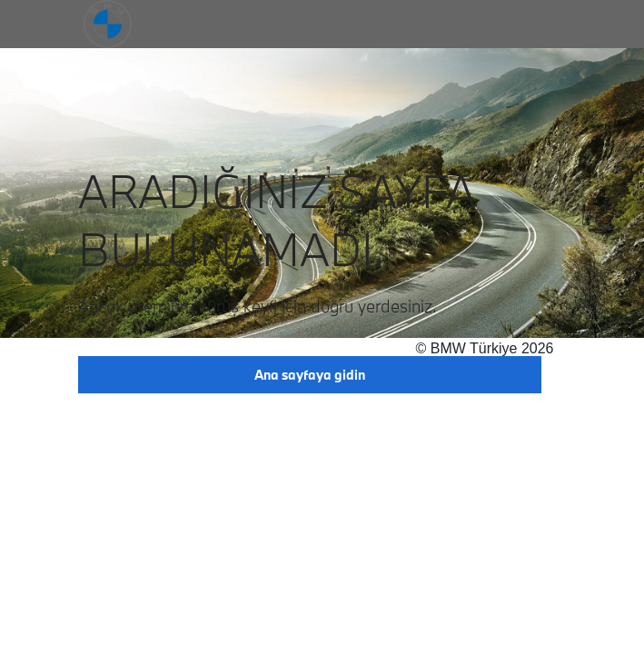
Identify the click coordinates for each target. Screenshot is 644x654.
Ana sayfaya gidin (310, 375)
